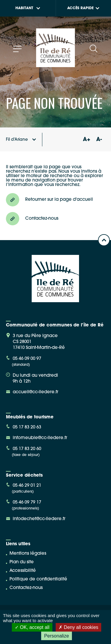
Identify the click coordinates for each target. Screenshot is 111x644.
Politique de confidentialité (38, 579)
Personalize (57, 636)
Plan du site (22, 562)
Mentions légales (28, 554)
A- (99, 140)
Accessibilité (23, 571)
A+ (86, 140)
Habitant (28, 8)
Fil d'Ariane (21, 140)
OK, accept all (32, 627)
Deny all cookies (78, 627)
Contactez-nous (26, 588)
